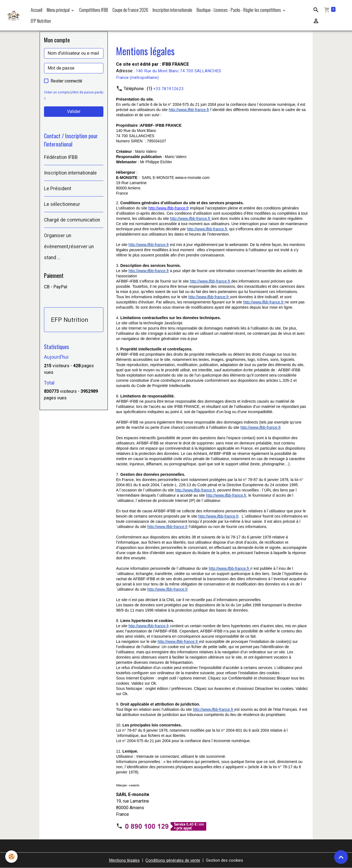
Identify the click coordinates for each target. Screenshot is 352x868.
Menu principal (59, 10)
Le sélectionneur (62, 205)
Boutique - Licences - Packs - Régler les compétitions (239, 10)
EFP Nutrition (41, 21)
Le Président (58, 189)
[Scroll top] (341, 857)
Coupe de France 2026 (130, 10)
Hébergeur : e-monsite (128, 785)
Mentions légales (121, 860)
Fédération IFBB (61, 158)
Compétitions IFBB (94, 10)
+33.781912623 (168, 89)
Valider (74, 111)
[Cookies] (12, 857)
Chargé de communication (72, 220)
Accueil (37, 10)
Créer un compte (57, 92)
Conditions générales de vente (173, 860)
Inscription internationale (172, 10)
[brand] (14, 15)
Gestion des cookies (228, 860)
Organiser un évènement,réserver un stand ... (69, 247)
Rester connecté (66, 81)
